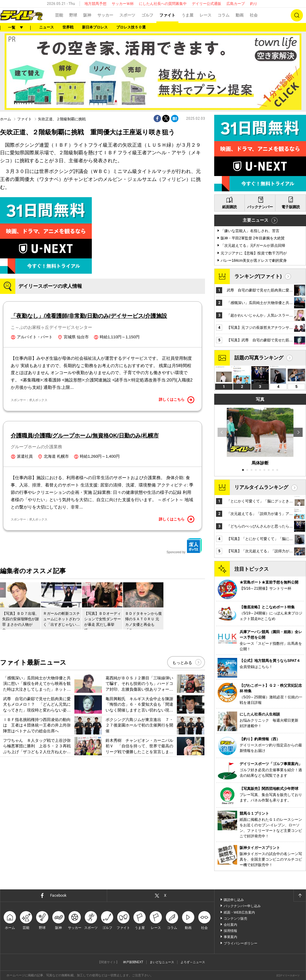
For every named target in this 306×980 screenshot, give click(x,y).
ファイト (167, 15)
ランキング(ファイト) (258, 276)
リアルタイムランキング (261, 487)
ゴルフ (147, 15)
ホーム (6, 119)
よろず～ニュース (193, 962)
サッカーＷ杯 (123, 4)
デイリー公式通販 (207, 4)
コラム (224, 15)
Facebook (58, 896)
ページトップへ (300, 896)
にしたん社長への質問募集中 (163, 4)
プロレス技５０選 (131, 27)
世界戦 (68, 27)
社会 (254, 15)
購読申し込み (234, 900)
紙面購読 (229, 207)
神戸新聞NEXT (133, 962)
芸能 (59, 15)
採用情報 (230, 931)
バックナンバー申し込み (242, 906)
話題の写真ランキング (259, 358)
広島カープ (236, 4)
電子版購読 (291, 207)
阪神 (87, 15)
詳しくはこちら (177, 400)
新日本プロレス (95, 27)
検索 (297, 15)
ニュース (47, 27)
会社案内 (230, 925)
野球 (73, 15)
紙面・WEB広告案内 (239, 912)
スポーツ (127, 15)
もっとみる (182, 663)
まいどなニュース (162, 962)
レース (205, 15)
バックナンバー (260, 207)
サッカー (105, 15)
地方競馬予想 (95, 4)
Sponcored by (184, 546)
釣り (254, 4)
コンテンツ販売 (235, 918)
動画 (240, 15)
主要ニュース (256, 220)
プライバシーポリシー (241, 943)
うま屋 (187, 15)
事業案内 (230, 937)
